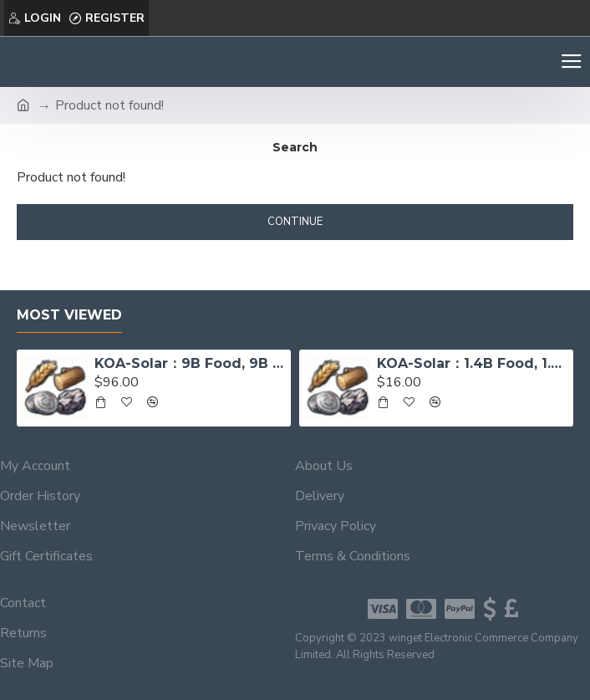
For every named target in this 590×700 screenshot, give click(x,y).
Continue (295, 222)
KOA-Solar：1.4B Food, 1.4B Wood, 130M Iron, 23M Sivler (472, 363)
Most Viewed (69, 315)
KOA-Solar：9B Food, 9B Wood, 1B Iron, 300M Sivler (189, 363)
